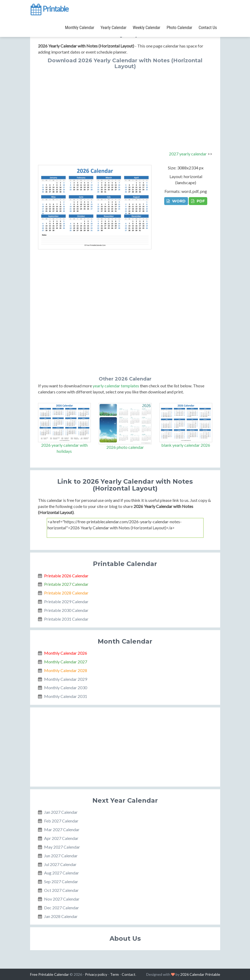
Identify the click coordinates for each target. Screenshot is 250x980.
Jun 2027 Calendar (61, 856)
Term (114, 974)
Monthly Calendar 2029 (66, 679)
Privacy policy (96, 974)
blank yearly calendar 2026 (186, 445)
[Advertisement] (125, 109)
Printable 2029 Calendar (66, 601)
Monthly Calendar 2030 (66, 688)
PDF (198, 201)
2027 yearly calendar (188, 154)
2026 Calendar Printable (200, 974)
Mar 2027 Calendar (62, 829)
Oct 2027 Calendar (61, 890)
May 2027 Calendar (62, 847)
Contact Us (208, 28)
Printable (49, 9)
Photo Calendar (179, 28)
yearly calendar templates (116, 386)
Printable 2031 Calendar (66, 619)
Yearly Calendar (114, 28)
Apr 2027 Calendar (61, 838)
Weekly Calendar (147, 28)
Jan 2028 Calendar (61, 916)
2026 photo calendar (125, 447)
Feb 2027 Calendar (61, 821)
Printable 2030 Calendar (66, 610)
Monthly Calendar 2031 (66, 696)
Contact (129, 974)
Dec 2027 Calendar (62, 908)
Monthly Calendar (79, 28)
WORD (176, 201)
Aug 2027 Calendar (62, 873)
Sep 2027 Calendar (61, 881)
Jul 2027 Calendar (60, 864)
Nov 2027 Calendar (62, 899)
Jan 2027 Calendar (61, 812)
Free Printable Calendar (49, 974)
